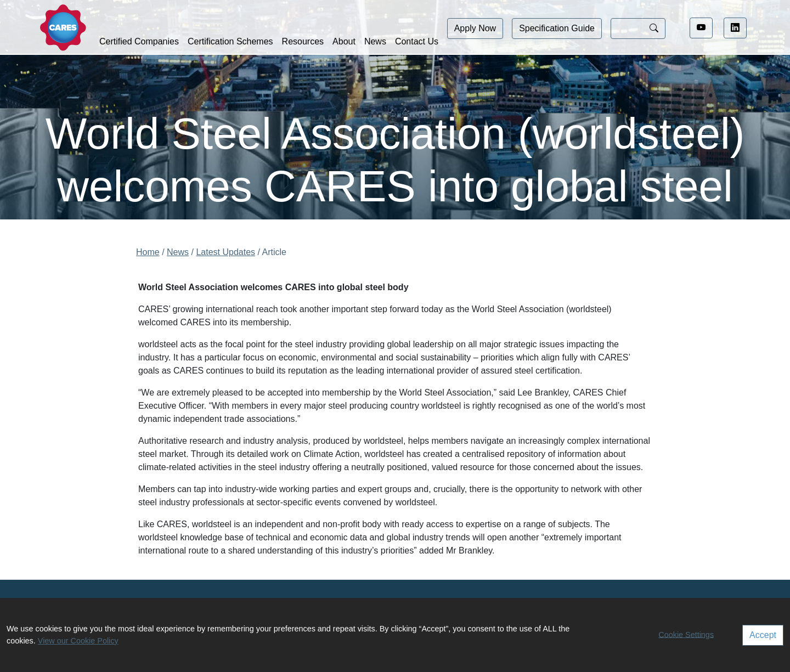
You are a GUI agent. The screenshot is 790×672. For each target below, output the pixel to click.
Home (148, 252)
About (344, 41)
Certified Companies (139, 41)
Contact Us (417, 41)
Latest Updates (225, 252)
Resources (303, 41)
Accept (763, 635)
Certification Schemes (230, 41)
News (375, 41)
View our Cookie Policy (78, 641)
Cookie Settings (686, 634)
